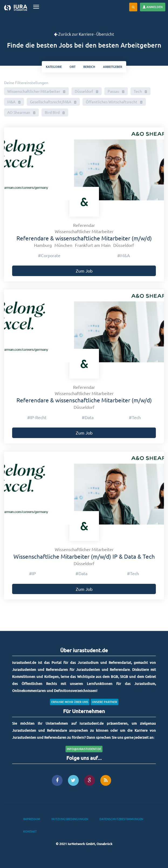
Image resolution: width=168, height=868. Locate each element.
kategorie (54, 67)
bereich (89, 67)
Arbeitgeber (113, 67)
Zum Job (84, 271)
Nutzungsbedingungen (70, 819)
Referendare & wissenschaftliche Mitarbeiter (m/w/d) (84, 238)
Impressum (32, 819)
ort (73, 67)
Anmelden (153, 7)
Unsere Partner (104, 702)
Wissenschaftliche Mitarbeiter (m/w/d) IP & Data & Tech (84, 556)
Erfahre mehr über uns (70, 702)
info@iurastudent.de (84, 749)
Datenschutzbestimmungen (121, 819)
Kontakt (30, 831)
